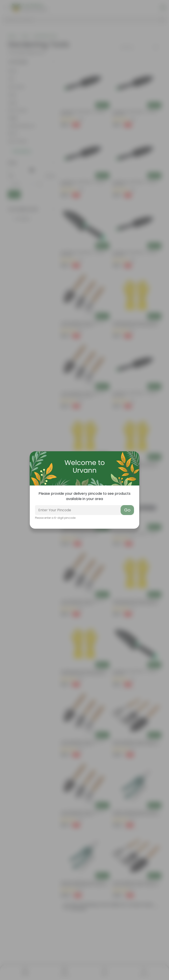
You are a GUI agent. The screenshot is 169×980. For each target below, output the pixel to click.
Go (127, 510)
